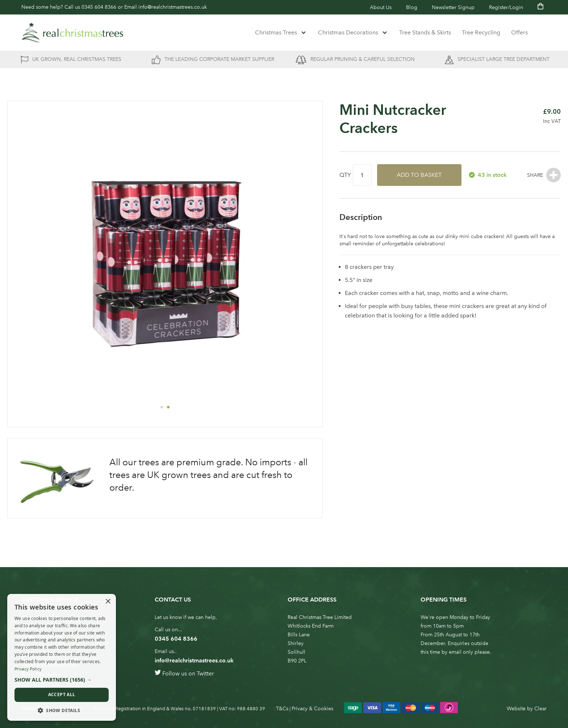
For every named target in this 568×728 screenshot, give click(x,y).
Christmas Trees (276, 32)
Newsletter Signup (453, 7)
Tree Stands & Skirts (425, 32)
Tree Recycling (481, 32)
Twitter (205, 673)
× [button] (108, 602)
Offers (519, 32)
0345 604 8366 (99, 7)
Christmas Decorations (348, 32)
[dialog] (62, 657)
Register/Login (506, 7)
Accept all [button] (62, 694)
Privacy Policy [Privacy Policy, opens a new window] (28, 669)
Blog (412, 7)
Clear (540, 709)
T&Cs (282, 709)
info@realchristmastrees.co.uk (173, 7)
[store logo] (72, 33)
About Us (381, 7)
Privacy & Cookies (312, 709)
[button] (162, 407)
